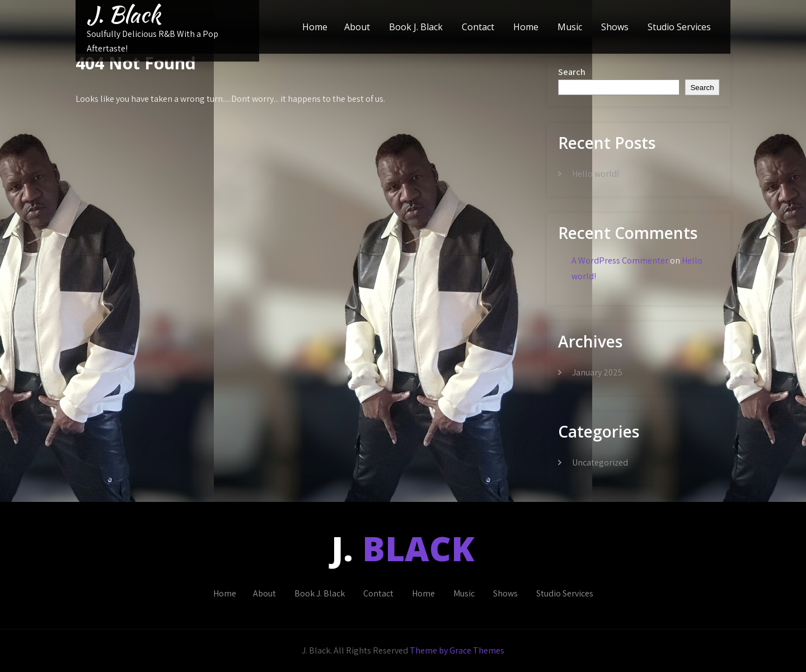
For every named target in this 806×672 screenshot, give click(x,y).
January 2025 (597, 372)
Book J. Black (416, 27)
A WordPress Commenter (620, 260)
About (357, 27)
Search (572, 72)
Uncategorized (600, 462)
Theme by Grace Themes (457, 650)
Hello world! (596, 174)
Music (570, 27)
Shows (615, 27)
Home (315, 27)
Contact (478, 27)
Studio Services (679, 27)
